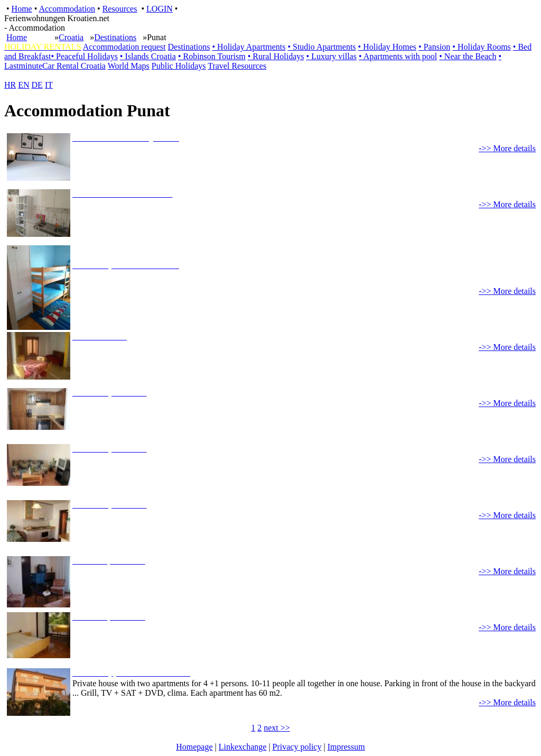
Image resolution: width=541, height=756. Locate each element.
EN (24, 85)
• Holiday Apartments (249, 47)
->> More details (507, 148)
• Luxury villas (332, 56)
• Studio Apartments (321, 47)
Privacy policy (297, 747)
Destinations (115, 37)
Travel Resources (237, 66)
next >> (277, 728)
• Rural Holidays (276, 56)
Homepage (194, 747)
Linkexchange (243, 747)
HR (10, 85)
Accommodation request (124, 47)
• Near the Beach (468, 56)
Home (22, 9)
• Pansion (434, 47)
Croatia (71, 37)
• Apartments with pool (398, 56)
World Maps (129, 66)
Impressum (346, 747)
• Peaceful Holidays (84, 56)
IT (49, 85)
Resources (120, 9)
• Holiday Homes (387, 47)
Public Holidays (179, 66)
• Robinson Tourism (212, 56)
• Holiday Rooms (482, 47)
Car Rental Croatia (74, 66)
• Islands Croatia (148, 56)
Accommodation (67, 9)
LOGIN (160, 9)
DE (37, 85)
